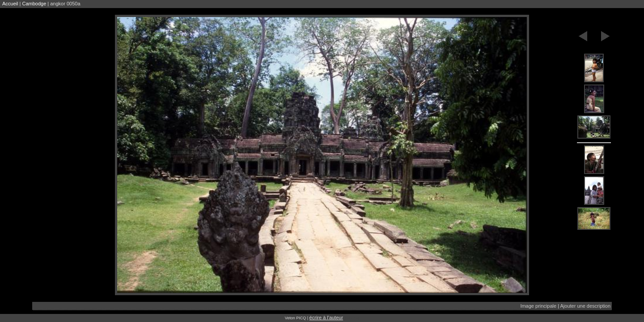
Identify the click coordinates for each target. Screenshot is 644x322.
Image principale (538, 306)
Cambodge (34, 4)
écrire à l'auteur (326, 318)
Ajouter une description (585, 306)
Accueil (10, 4)
